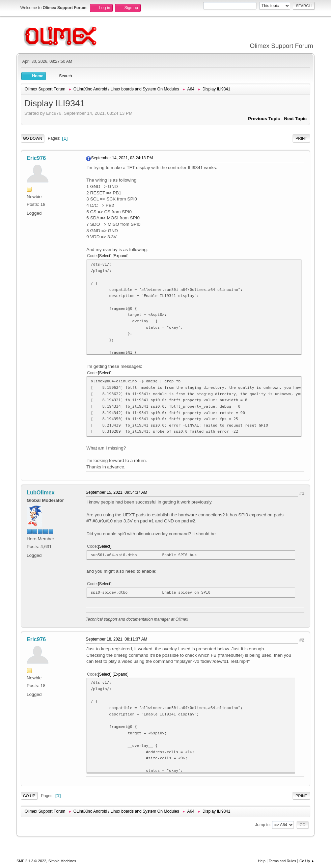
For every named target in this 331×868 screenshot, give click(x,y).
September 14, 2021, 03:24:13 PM (122, 158)
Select (104, 256)
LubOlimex (41, 493)
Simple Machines (62, 861)
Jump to (262, 825)
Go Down (33, 138)
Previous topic (264, 119)
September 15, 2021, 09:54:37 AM (117, 492)
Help (261, 861)
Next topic (295, 119)
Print (301, 138)
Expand (121, 256)
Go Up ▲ (307, 861)
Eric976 (36, 158)
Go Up (29, 796)
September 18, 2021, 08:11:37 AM (117, 639)
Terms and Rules (282, 861)
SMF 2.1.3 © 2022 (31, 861)
